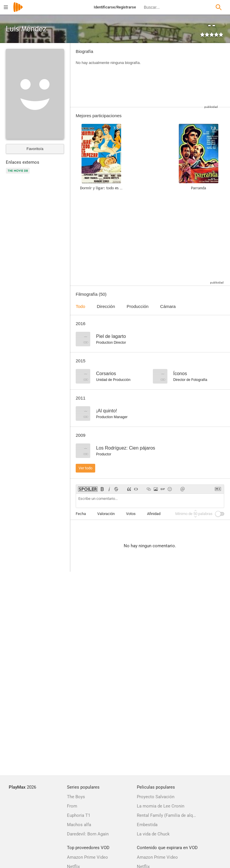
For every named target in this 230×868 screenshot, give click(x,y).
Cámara (168, 306)
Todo (80, 306)
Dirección (106, 306)
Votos (131, 514)
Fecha (81, 514)
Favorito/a (35, 149)
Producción (138, 306)
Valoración (106, 514)
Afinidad (154, 514)
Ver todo (85, 468)
